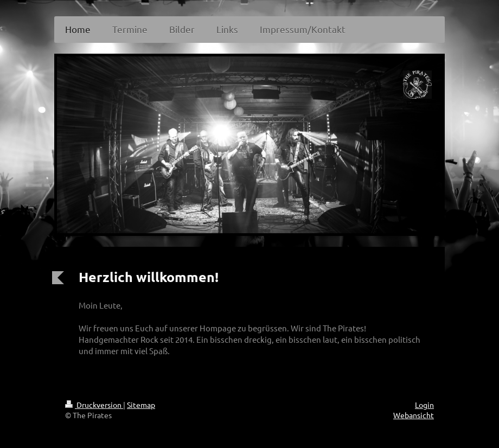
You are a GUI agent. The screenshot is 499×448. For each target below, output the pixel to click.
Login (424, 405)
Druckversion (94, 405)
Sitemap (141, 405)
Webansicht (414, 415)
